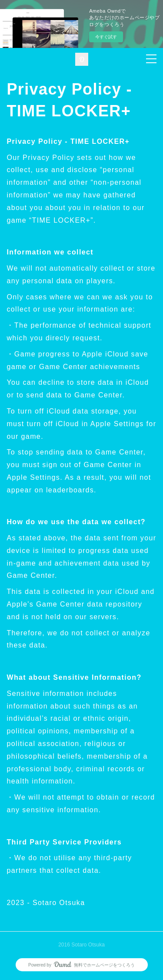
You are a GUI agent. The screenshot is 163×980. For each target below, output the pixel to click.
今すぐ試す (106, 37)
